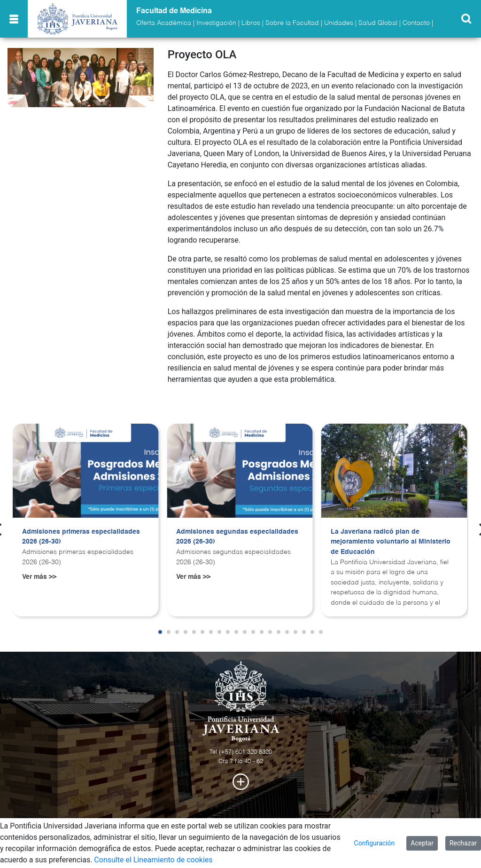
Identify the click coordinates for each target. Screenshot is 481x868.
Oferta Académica (164, 23)
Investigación (216, 23)
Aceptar (422, 843)
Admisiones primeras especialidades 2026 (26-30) (81, 537)
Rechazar (463, 843)
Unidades (339, 23)
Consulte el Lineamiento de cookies (153, 860)
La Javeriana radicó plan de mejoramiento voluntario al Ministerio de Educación (391, 542)
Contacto (416, 23)
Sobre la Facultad (292, 23)
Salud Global (378, 23)
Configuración (375, 843)
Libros (251, 23)
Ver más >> (39, 577)
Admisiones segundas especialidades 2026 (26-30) (237, 537)
